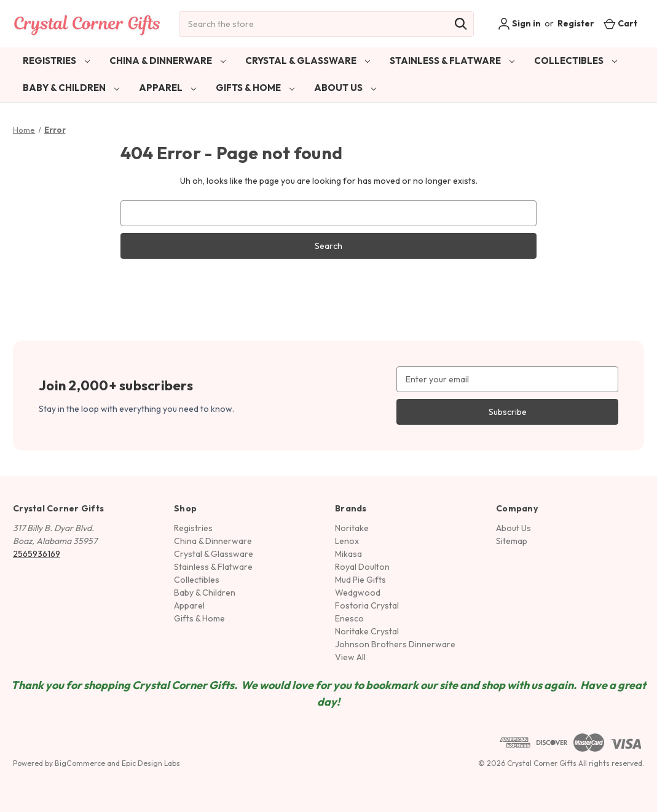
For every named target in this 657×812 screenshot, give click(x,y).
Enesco (349, 618)
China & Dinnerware (167, 61)
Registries (56, 61)
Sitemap (512, 541)
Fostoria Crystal (367, 605)
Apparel (167, 88)
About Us (345, 88)
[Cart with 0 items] (620, 24)
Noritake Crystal (367, 631)
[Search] (461, 24)
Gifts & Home (255, 88)
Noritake (352, 528)
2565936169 (37, 554)
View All (350, 657)
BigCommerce (80, 763)
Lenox (347, 541)
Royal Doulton (362, 567)
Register (576, 23)
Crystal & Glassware (308, 61)
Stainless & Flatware (452, 61)
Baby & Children (71, 88)
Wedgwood (358, 593)
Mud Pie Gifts (360, 580)
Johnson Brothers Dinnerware (395, 644)
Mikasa (348, 554)
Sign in (519, 24)
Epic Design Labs (151, 763)
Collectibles (576, 61)
